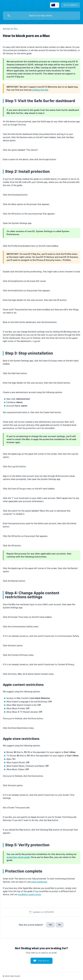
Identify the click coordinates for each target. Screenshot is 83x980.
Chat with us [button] (43, 961)
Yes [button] (50, 925)
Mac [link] (16, 29)
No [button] (60, 925)
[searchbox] (41, 16)
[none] (55, 5)
